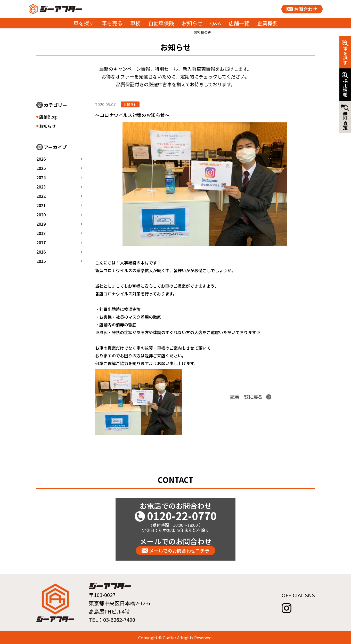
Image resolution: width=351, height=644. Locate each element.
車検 (135, 23)
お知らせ (192, 23)
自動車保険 (161, 23)
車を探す (84, 23)
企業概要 (267, 23)
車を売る (112, 23)
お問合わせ (306, 9)
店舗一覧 (239, 23)
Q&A (216, 23)
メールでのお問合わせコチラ (179, 551)
